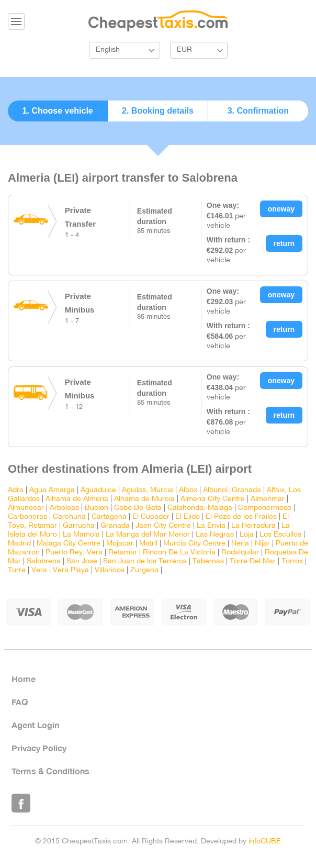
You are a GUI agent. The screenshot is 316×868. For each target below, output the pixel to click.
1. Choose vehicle (58, 111)
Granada (115, 526)
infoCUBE (265, 842)
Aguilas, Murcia (148, 490)
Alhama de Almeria (77, 499)
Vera (39, 570)
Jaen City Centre (163, 526)
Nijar (262, 544)
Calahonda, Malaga (200, 508)
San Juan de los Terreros (145, 561)
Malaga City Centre (69, 544)
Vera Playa (71, 570)
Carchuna (69, 517)
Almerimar (268, 499)
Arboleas (64, 508)
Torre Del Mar (253, 561)
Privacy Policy (39, 748)
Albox (188, 490)
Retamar (123, 553)
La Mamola (81, 535)
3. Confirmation (258, 111)
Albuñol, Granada (232, 490)
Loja (247, 535)
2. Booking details (158, 111)
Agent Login (35, 725)
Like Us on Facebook (21, 803)
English (108, 50)
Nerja (240, 544)
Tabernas (208, 561)
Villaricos (110, 570)
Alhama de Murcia (144, 499)
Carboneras (27, 517)
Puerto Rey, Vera (74, 553)
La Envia (211, 526)
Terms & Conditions (50, 771)
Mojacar (120, 544)
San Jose (82, 561)
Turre (17, 570)
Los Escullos (280, 535)
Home (24, 679)
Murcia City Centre (194, 544)
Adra (16, 490)
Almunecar (26, 508)
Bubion (97, 508)
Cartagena (109, 517)
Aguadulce (98, 490)
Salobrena (44, 561)
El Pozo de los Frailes (241, 517)
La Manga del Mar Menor (148, 535)
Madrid (19, 544)
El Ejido (188, 517)
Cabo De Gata (138, 508)
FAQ (20, 702)
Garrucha (79, 526)
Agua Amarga (52, 490)
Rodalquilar (240, 553)
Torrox (292, 561)
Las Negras (215, 535)
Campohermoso (265, 508)
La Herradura (253, 526)
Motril (148, 544)
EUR (184, 50)
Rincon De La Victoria (179, 553)
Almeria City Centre (213, 499)
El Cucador (151, 517)
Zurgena (144, 570)
